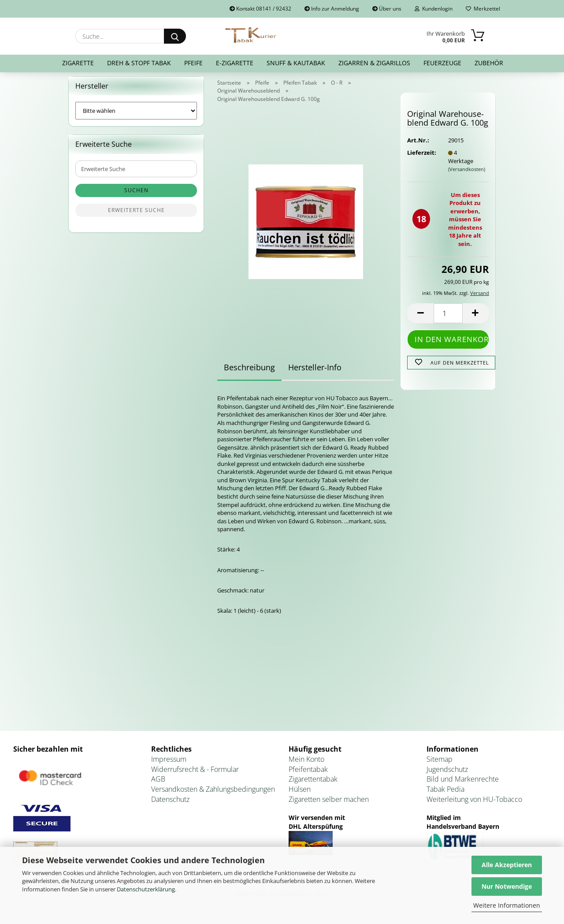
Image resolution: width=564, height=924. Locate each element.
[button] (420, 319)
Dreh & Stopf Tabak (139, 63)
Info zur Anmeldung (332, 9)
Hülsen (300, 795)
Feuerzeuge (442, 63)
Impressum (169, 764)
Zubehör (489, 63)
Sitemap (440, 764)
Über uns (387, 9)
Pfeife (193, 63)
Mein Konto (306, 764)
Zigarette (78, 63)
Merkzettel (483, 9)
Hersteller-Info (315, 373)
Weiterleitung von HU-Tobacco (474, 805)
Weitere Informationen (507, 905)
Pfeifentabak (308, 775)
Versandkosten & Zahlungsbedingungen (213, 795)
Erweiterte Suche (136, 216)
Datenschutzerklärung (146, 889)
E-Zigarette (235, 63)
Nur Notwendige (507, 886)
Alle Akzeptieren (507, 865)
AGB (158, 785)
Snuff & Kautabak (296, 63)
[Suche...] (175, 36)
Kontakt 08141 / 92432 (260, 9)
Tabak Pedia (445, 795)
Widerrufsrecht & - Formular (195, 775)
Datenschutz (170, 805)
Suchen (136, 196)
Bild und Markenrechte (463, 785)
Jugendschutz (447, 775)
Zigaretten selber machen (329, 805)
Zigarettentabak (313, 785)
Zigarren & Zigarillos (374, 63)
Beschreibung (249, 373)
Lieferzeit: (421, 158)
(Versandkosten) (467, 174)
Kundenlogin (434, 9)
